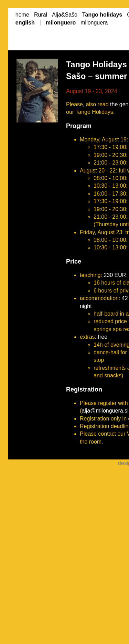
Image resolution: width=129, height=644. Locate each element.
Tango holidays (102, 15)
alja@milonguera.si (105, 411)
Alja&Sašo (65, 15)
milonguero (61, 23)
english (25, 23)
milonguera (94, 23)
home (22, 15)
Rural (41, 15)
